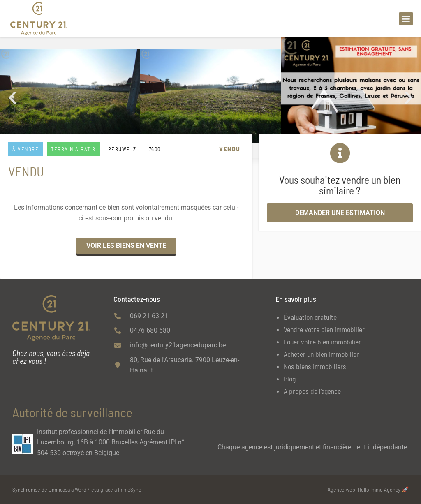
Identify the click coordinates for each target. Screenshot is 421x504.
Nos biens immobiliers (315, 366)
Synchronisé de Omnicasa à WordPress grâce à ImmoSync (77, 489)
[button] (406, 19)
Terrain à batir (73, 149)
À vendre (25, 149)
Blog (290, 379)
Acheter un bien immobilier (321, 354)
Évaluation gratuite (310, 317)
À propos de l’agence (312, 391)
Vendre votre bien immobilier (324, 329)
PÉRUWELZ (122, 149)
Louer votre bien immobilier (322, 342)
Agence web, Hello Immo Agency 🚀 (368, 489)
